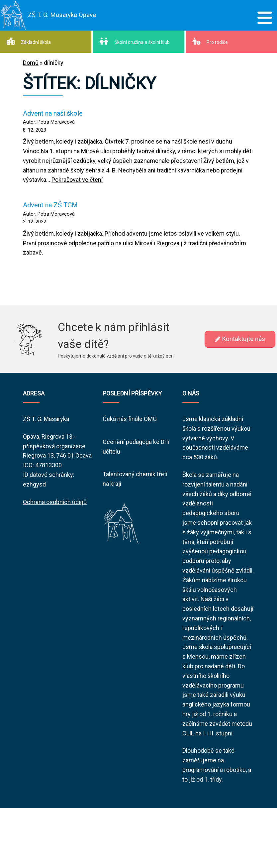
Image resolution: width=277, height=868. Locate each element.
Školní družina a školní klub (135, 41)
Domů (31, 63)
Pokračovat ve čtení (77, 180)
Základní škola (29, 41)
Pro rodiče (210, 41)
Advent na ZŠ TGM (50, 205)
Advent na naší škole (53, 113)
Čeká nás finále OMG (130, 419)
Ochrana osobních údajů (55, 502)
